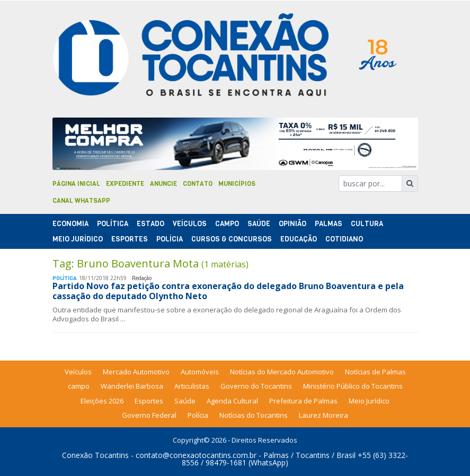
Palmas (329, 224)
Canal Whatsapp (81, 201)
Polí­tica (113, 224)
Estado (150, 224)
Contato (198, 184)
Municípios (237, 184)
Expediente (125, 184)
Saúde (259, 224)
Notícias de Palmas (375, 372)
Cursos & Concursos (232, 239)
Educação (299, 239)
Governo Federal (149, 415)
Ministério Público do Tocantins (353, 386)
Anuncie (163, 184)
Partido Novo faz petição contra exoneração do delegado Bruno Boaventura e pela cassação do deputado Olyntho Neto (228, 291)
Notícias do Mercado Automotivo (282, 372)
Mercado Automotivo (136, 372)
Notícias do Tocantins (254, 415)
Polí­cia (170, 239)
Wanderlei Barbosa (132, 386)
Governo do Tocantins (256, 386)
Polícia (198, 415)
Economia (70, 224)
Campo (227, 224)
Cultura (367, 224)
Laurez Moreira (323, 415)
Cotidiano (344, 239)
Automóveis (200, 372)
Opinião (292, 224)
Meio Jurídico (78, 239)
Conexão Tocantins (95, 455)
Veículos (190, 224)
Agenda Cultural (232, 401)
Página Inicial (76, 184)
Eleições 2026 (102, 401)
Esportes (130, 239)
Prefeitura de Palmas (303, 401)
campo (79, 386)
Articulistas (192, 386)
